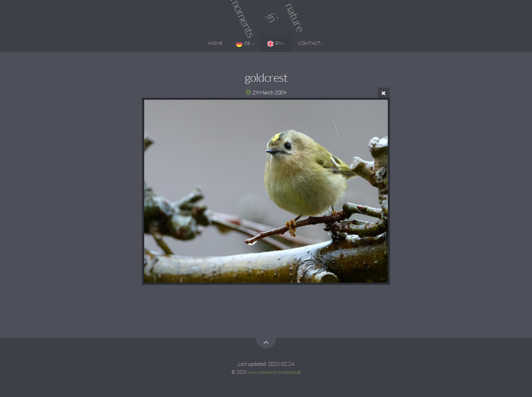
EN (274, 44)
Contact (309, 43)
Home (216, 43)
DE (243, 44)
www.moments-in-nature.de (274, 372)
